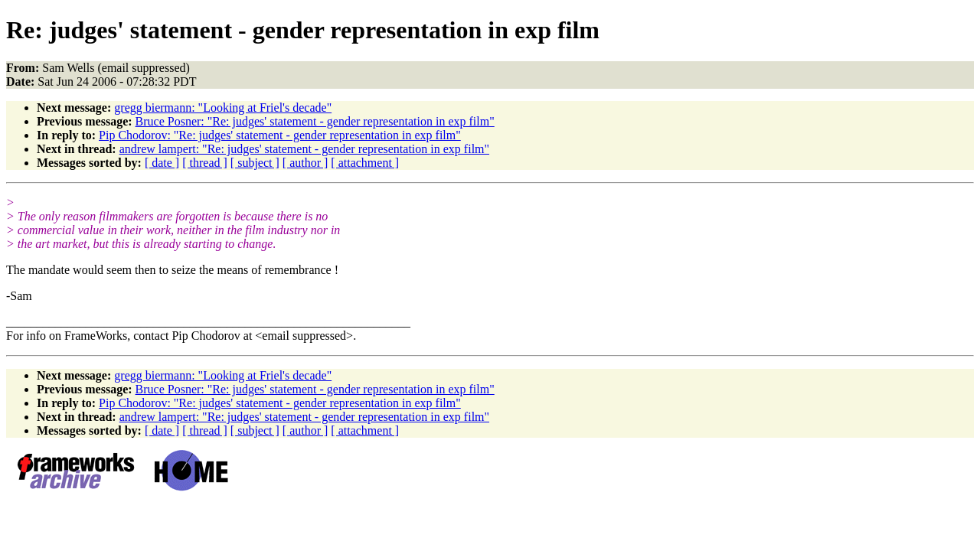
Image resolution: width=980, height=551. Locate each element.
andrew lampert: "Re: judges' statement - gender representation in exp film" (304, 149)
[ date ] (162, 163)
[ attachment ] (365, 163)
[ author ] (305, 163)
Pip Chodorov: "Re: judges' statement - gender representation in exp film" (280, 135)
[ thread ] (205, 163)
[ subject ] (255, 163)
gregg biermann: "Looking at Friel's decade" (223, 108)
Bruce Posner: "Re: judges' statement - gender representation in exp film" (315, 121)
